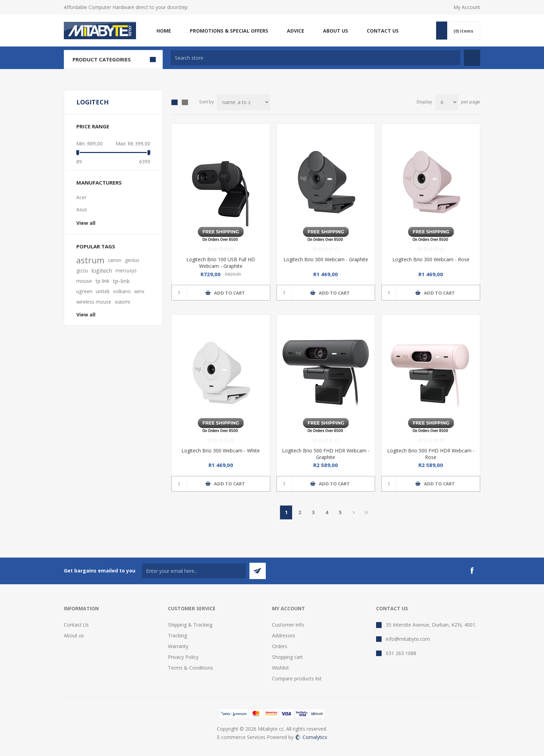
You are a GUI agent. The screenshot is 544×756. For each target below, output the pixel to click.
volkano (122, 291)
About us (74, 635)
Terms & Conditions (190, 668)
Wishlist (280, 668)
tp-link (121, 281)
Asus (82, 209)
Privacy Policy (183, 657)
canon (115, 260)
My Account (467, 7)
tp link (102, 281)
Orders (280, 646)
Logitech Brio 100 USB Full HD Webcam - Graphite (221, 263)
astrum (90, 260)
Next (354, 512)
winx (139, 291)
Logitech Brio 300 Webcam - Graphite (326, 259)
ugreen (84, 291)
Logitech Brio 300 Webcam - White (221, 451)
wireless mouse (94, 302)
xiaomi (122, 302)
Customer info (288, 625)
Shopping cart (287, 657)
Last (366, 512)
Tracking (177, 635)
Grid (175, 102)
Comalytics (311, 737)
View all (86, 223)
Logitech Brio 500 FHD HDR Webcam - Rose (431, 454)
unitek (103, 291)
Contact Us (76, 625)
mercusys (126, 270)
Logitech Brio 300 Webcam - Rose (431, 259)
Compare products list (297, 678)
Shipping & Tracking (190, 625)
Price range (93, 126)
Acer (81, 197)
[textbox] (316, 58)
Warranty (178, 646)
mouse (84, 281)
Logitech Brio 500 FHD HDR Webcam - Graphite (326, 454)
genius (132, 260)
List (185, 102)
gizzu (82, 270)
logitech (102, 271)
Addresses (284, 635)
